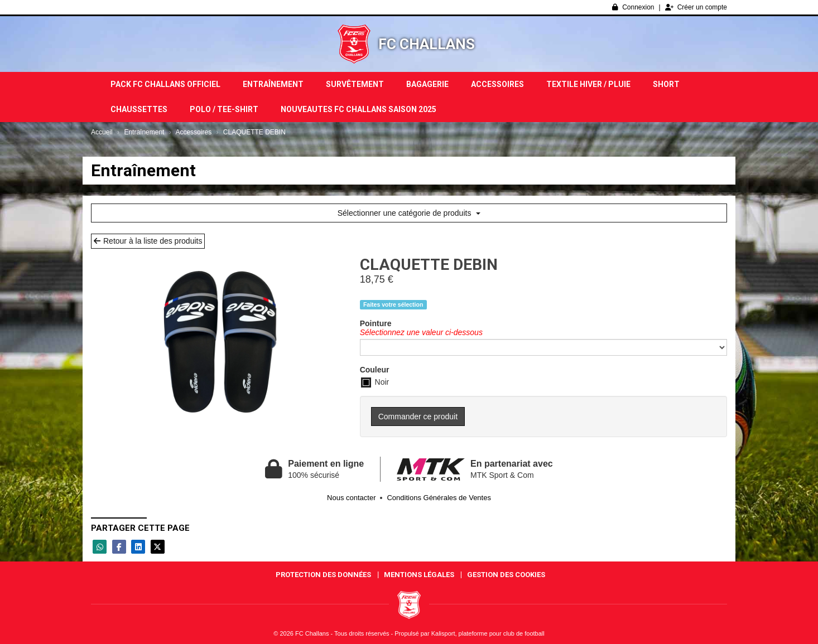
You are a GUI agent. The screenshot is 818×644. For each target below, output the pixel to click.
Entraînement (273, 84)
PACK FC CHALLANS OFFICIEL (165, 84)
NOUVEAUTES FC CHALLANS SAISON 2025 (359, 109)
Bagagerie (427, 84)
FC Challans (427, 44)
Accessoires (497, 84)
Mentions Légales (419, 575)
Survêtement (355, 84)
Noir (375, 382)
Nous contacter (351, 498)
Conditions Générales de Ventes (439, 498)
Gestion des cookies (506, 575)
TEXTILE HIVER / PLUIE (588, 84)
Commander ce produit (418, 417)
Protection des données (323, 575)
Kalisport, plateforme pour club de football (488, 633)
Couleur (375, 370)
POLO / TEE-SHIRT (224, 109)
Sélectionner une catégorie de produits (409, 213)
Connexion (633, 7)
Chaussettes (139, 109)
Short (666, 84)
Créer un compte (696, 7)
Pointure (376, 323)
